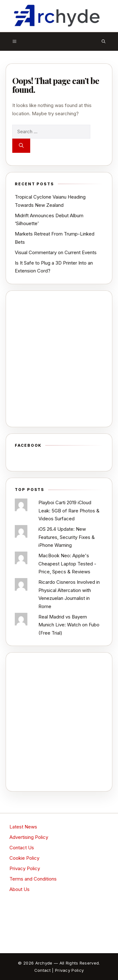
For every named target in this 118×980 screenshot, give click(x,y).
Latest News (23, 827)
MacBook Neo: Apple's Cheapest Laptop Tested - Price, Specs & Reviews (67, 564)
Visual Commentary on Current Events (56, 252)
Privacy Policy (25, 868)
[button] (104, 41)
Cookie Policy (24, 858)
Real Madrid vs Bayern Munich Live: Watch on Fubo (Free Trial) (69, 625)
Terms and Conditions (33, 879)
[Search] (21, 146)
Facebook (28, 445)
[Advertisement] (59, 359)
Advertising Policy (29, 837)
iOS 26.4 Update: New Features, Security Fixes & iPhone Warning (67, 537)
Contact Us (22, 848)
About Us (20, 889)
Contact (42, 970)
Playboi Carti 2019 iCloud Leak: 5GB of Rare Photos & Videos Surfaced (69, 511)
